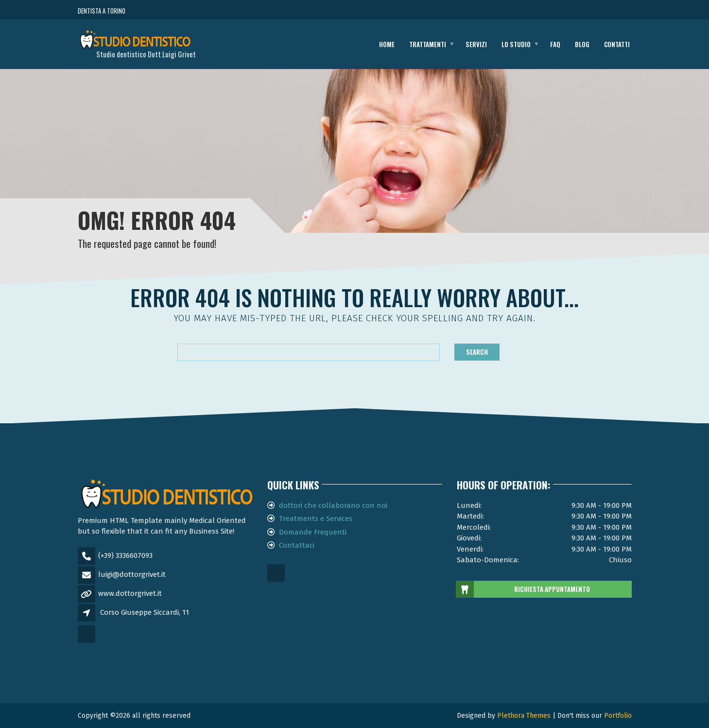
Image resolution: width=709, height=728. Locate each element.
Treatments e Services (316, 519)
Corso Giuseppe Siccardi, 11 (145, 612)
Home (387, 44)
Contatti (617, 44)
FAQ (555, 44)
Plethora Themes (524, 716)
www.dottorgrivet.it (130, 593)
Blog (582, 44)
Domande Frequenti (313, 532)
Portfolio (618, 716)
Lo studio (516, 44)
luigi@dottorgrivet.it (132, 574)
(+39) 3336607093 (125, 555)
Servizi (476, 44)
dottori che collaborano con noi (333, 505)
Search (477, 352)
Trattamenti (428, 44)
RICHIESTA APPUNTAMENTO (524, 589)
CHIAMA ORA (578, 11)
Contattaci (297, 545)
